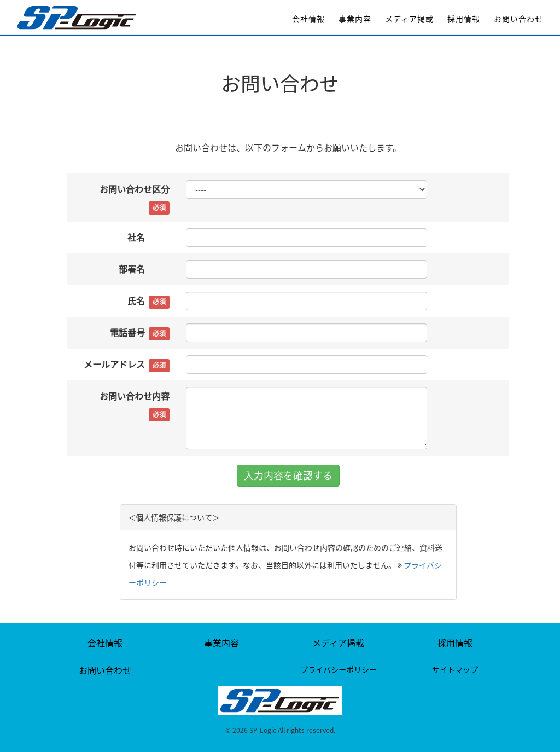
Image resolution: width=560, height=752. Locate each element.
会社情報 (308, 19)
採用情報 (464, 19)
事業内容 (355, 19)
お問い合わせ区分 (135, 198)
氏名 (148, 301)
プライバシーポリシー (339, 669)
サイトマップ (455, 669)
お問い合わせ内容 (135, 405)
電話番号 (140, 333)
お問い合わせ (518, 19)
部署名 (144, 270)
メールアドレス (127, 365)
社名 (148, 238)
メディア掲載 (409, 19)
